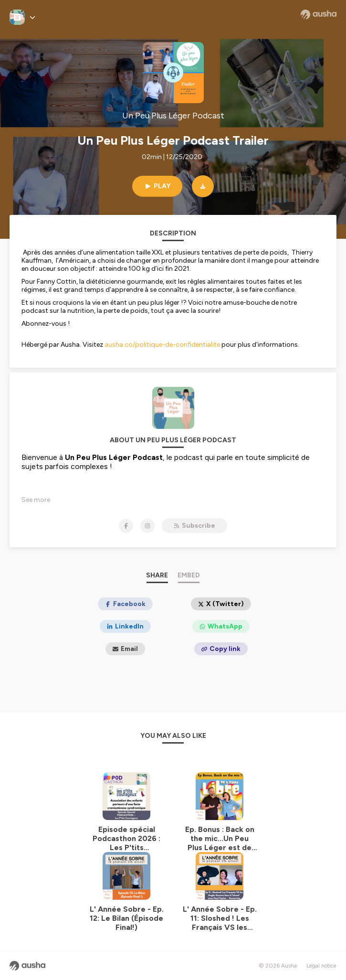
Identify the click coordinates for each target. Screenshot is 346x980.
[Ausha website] (319, 14)
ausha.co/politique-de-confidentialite (162, 345)
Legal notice (321, 966)
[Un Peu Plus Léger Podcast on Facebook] (126, 526)
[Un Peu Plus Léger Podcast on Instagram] (147, 526)
